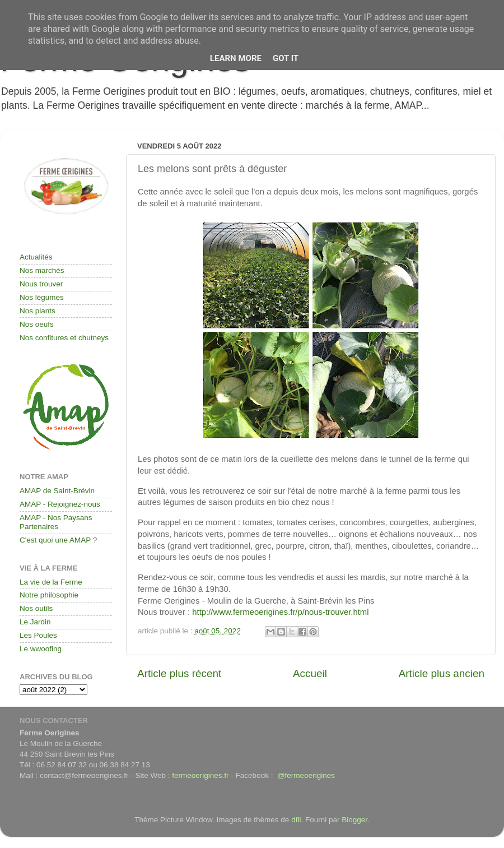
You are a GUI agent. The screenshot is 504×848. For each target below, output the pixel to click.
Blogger (354, 820)
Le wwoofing (41, 649)
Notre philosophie (49, 595)
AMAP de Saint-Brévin (57, 491)
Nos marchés (42, 270)
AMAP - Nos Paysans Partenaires (56, 522)
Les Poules (38, 635)
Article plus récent (179, 673)
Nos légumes (42, 297)
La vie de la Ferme (51, 582)
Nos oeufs (37, 324)
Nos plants (38, 311)
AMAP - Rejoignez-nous (60, 504)
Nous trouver (41, 284)
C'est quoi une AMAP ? (58, 540)
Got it (286, 58)
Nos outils (36, 608)
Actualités (36, 257)
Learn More (236, 58)
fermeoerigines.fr (200, 775)
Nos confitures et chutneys (64, 338)
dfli (296, 820)
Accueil (310, 673)
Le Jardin (35, 622)
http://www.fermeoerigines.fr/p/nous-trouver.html (280, 612)
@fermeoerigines (306, 775)
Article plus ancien (442, 673)
